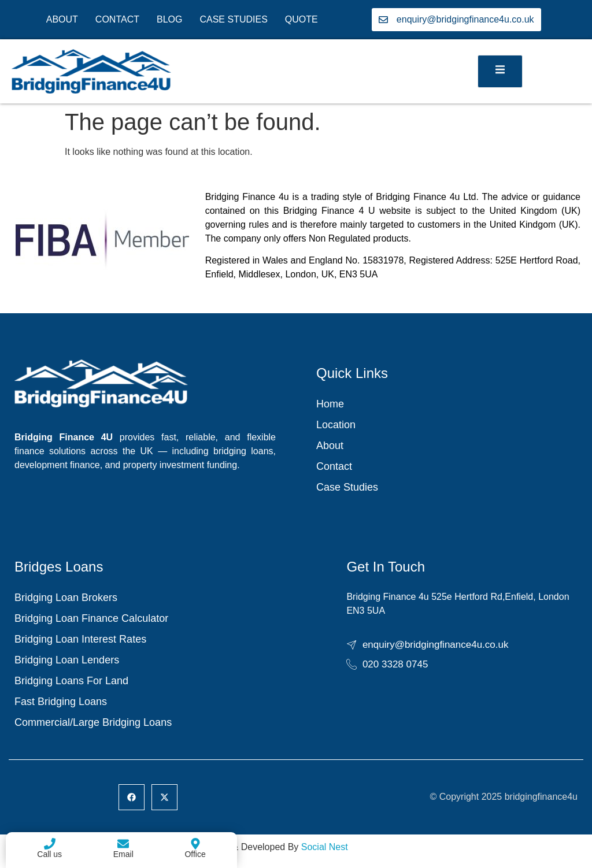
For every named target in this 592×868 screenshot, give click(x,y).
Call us (49, 854)
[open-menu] (500, 71)
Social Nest (325, 847)
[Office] (195, 844)
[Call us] (50, 844)
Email (123, 854)
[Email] (123, 844)
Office (195, 854)
